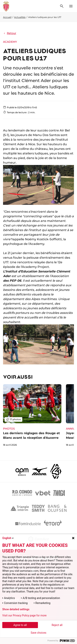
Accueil (7, 17)
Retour (10, 33)
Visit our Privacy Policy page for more (24, 615)
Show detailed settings (16, 609)
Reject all (57, 625)
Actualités (20, 17)
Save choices (38, 633)
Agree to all (20, 625)
